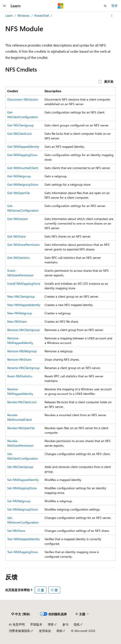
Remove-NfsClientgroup (23, 330)
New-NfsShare (17, 321)
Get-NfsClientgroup (20, 125)
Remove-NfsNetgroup (22, 351)
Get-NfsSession (18, 219)
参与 (65, 624)
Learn (9, 15)
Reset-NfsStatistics (20, 376)
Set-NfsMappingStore (22, 488)
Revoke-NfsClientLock (22, 402)
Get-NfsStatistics (19, 258)
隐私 (77, 624)
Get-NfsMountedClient (23, 168)
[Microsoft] (61, 6)
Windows (23, 15)
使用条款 (45, 631)
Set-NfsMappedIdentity (23, 480)
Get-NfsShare (16, 236)
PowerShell (42, 15)
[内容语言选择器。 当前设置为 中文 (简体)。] (21, 614)
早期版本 (36, 624)
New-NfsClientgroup (21, 296)
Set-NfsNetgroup (19, 501)
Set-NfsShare (16, 531)
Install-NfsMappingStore (24, 283)
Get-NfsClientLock (20, 134)
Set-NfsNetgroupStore (22, 509)
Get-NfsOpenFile (18, 193)
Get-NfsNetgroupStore (23, 184)
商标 (60, 631)
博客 (51, 624)
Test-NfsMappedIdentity (23, 539)
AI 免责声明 (17, 624)
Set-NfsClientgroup (20, 467)
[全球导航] (4, 6)
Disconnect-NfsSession (23, 99)
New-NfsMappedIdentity (24, 305)
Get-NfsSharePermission (23, 245)
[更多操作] (112, 16)
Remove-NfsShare (19, 359)
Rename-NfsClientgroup (23, 368)
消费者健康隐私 (20, 631)
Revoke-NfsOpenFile (21, 428)
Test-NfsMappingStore (22, 552)
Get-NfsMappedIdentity (23, 147)
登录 (114, 6)
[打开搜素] (105, 6)
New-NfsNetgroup (20, 313)
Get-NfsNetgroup (19, 176)
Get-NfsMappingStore (22, 155)
